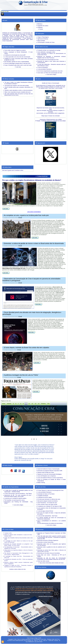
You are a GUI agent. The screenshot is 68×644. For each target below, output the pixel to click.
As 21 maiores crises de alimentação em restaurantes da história (51, 509)
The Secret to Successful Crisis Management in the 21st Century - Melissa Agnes (18, 554)
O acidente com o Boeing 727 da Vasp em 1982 (49, 506)
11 (29, 404)
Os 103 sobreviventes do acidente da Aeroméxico (50, 523)
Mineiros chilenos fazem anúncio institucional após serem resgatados (18, 563)
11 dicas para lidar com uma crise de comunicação (17, 57)
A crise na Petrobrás (42, 67)
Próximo (43, 404)
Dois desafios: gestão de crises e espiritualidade (17, 62)
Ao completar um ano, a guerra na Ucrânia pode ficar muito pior (26, 215)
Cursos (41, 29)
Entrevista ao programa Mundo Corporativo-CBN (50, 471)
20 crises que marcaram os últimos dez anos (49, 499)
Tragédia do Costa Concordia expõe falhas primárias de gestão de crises (18, 59)
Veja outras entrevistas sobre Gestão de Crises (52, 563)
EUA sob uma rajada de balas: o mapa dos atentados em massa (51, 513)
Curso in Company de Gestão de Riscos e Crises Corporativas (51, 480)
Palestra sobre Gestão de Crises (46, 472)
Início (4, 404)
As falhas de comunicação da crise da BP (15, 55)
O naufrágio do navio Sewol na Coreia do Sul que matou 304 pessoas (18, 542)
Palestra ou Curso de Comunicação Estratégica (49, 474)
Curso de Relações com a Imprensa (46, 476)
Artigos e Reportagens (43, 37)
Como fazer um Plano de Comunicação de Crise (50, 73)
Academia (40, 27)
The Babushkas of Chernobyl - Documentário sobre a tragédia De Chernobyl (18, 548)
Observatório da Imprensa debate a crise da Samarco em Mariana (18, 551)
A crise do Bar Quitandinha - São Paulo (47, 516)
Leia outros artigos (51, 74)
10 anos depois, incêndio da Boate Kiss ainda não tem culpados (26, 348)
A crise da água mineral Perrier (45, 511)
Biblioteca (40, 24)
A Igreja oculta (8, 533)
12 (32, 404)
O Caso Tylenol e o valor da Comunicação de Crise (50, 490)
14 (39, 404)
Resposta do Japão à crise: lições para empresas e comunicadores (51, 62)
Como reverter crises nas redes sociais (47, 504)
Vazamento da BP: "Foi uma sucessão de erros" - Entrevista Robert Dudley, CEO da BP (18, 496)
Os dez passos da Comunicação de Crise (48, 60)
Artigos (36, 638)
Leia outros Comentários (34, 212)
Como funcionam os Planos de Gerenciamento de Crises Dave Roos (51, 54)
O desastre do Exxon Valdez (45, 497)
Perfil (40, 638)
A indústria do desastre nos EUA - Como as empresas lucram (18, 560)
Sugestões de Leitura (43, 26)
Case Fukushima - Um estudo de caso (47, 503)
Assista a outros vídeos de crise (18, 569)
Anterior (9, 404)
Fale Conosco (30, 638)
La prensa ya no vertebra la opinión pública (15, 498)
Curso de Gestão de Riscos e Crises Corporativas (50, 478)
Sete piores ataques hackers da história (47, 501)
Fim (48, 404)
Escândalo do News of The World (46, 494)
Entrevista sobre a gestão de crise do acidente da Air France (51, 548)
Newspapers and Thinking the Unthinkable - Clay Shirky (18, 502)
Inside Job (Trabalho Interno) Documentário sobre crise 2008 (18, 538)
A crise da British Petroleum (44, 69)
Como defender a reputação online (46, 52)
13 (36, 404)
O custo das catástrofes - (44, 64)
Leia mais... (6, 209)
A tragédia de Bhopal (43, 496)
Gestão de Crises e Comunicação (50, 83)
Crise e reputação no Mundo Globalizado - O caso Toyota (18, 53)
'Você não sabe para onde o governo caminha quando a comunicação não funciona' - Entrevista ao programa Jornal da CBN (51, 537)
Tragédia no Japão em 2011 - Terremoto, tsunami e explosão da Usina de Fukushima (18, 566)
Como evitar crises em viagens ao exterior (15, 50)
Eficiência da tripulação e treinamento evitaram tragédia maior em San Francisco (51, 57)
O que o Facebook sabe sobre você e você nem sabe (18, 65)
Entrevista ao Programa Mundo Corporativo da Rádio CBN (51, 534)
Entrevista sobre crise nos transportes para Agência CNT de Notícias (51, 545)
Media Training (41, 482)
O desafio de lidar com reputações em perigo (49, 50)
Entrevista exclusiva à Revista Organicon (48, 540)
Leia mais (19, 67)
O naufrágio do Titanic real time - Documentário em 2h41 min (18, 557)
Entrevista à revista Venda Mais (45, 542)
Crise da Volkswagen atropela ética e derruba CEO (17, 63)
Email (20, 218)
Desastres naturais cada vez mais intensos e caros (51, 65)
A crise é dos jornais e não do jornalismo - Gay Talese (18, 493)
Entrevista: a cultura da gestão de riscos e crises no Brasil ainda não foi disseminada (34, 243)
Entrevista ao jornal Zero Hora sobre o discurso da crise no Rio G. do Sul (51, 551)
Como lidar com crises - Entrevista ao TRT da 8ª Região (51, 556)
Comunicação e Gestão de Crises (46, 42)
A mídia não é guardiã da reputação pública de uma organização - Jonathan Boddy (18, 491)
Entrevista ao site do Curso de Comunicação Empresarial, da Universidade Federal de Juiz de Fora (51, 559)
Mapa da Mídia (41, 41)
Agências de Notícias (43, 39)
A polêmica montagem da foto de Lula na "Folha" (21, 375)
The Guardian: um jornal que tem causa (14, 500)
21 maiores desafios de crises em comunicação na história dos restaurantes (51, 518)
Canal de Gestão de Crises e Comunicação (48, 469)
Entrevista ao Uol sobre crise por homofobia (48, 553)
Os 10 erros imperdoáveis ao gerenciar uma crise (50, 71)
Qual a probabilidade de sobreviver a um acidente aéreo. (51, 521)
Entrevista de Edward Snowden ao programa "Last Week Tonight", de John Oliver (18, 545)
